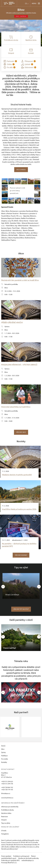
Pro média (5, 761)
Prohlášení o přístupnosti (21, 858)
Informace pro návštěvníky (10, 809)
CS (27, 3)
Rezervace (5, 818)
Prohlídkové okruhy (7, 812)
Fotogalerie (5, 836)
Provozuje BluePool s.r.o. (9, 864)
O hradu (4, 832)
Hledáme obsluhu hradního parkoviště (18, 474)
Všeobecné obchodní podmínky (28, 860)
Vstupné (4, 822)
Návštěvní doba (6, 815)
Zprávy (3, 754)
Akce (3, 751)
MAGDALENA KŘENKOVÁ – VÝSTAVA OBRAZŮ (20, 364)
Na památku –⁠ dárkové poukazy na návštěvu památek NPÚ (16, 547)
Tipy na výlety (6, 825)
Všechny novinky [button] (21, 557)
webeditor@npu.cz (28, 862)
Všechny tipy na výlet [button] (21, 611)
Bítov (21, 10)
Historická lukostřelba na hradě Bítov (16, 407)
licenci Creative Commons (10, 844)
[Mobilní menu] (36, 3)
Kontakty (4, 764)
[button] (3, 694)
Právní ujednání (6, 858)
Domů (3, 748)
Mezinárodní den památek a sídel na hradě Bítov (21, 280)
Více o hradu (21, 170)
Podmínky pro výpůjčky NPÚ (11, 862)
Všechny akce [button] (21, 432)
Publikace (4, 758)
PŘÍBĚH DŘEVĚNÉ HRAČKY (12, 322)
